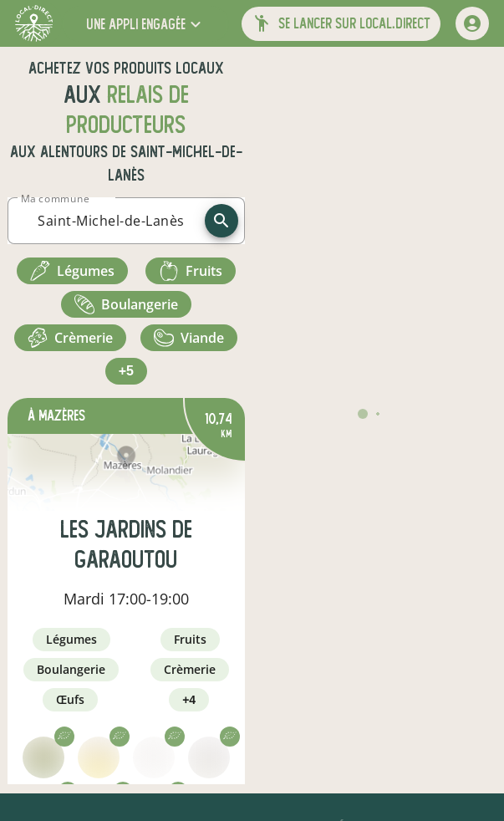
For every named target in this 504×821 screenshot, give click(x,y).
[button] (145, 24)
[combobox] (111, 221)
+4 (189, 700)
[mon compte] (472, 23)
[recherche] (221, 221)
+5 (126, 371)
